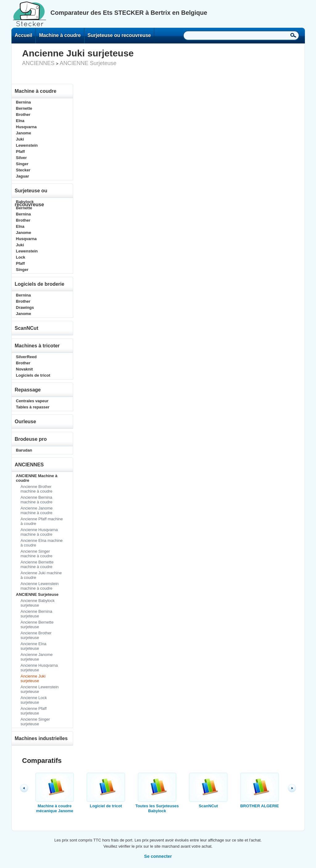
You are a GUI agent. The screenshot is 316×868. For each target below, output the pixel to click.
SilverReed (26, 357)
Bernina (23, 102)
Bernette (24, 108)
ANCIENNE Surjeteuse (88, 63)
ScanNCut (27, 328)
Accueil (24, 35)
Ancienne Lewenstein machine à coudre (40, 586)
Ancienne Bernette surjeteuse (37, 624)
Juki (20, 139)
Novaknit (25, 369)
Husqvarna (26, 127)
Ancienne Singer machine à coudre (37, 554)
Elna (20, 121)
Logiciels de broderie (40, 284)
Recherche (293, 35)
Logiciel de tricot (106, 790)
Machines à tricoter (37, 346)
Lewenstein (27, 145)
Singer (22, 164)
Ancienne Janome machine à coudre (37, 510)
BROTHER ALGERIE (260, 790)
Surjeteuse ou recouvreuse (119, 35)
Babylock (25, 202)
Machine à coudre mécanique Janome (55, 793)
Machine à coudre (60, 35)
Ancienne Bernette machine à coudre (37, 564)
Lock (21, 257)
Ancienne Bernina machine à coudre (37, 500)
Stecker (23, 170)
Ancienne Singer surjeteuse (35, 722)
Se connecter (158, 856)
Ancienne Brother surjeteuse (36, 635)
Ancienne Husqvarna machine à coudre (39, 532)
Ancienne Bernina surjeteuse (37, 614)
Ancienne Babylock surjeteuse (38, 603)
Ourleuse (25, 422)
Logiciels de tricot (33, 375)
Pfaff (21, 151)
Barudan (24, 450)
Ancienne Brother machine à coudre (37, 489)
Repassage (28, 390)
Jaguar (23, 176)
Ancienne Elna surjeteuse (34, 646)
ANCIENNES (38, 63)
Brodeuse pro (31, 439)
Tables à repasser (33, 407)
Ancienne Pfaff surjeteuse (34, 711)
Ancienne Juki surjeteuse (33, 678)
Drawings (25, 307)
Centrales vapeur (32, 401)
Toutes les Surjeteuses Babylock (157, 793)
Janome (24, 133)
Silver (21, 158)
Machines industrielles (41, 738)
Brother (23, 115)
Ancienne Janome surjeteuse (37, 657)
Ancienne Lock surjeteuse (34, 700)
